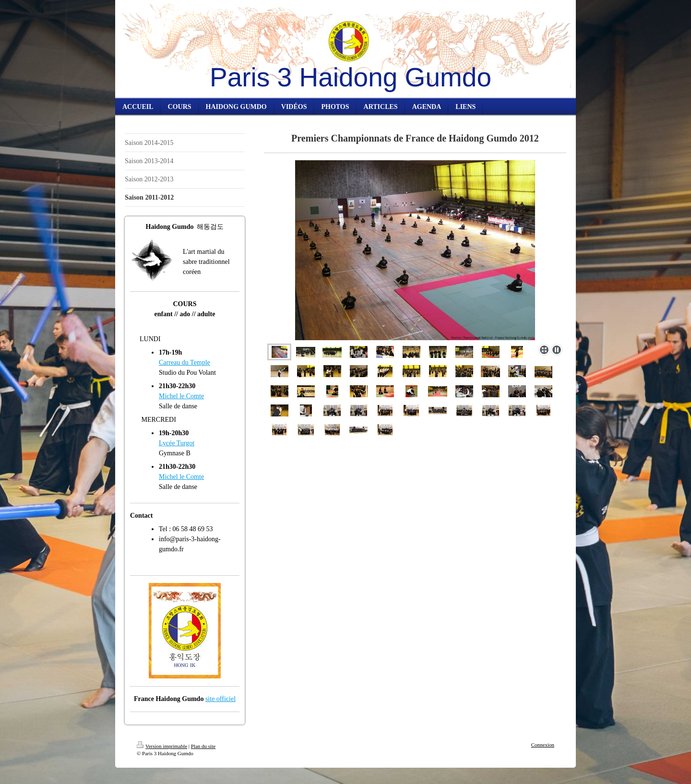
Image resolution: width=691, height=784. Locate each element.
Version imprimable (162, 746)
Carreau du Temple (185, 362)
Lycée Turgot (177, 443)
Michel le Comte (181, 396)
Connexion (543, 745)
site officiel (220, 699)
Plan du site (203, 746)
